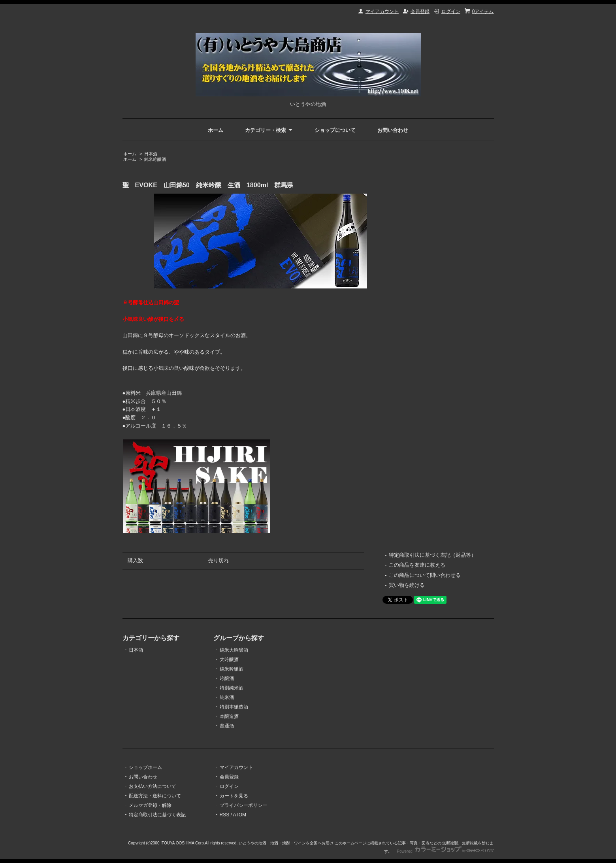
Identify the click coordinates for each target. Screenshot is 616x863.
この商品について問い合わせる (425, 575)
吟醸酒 (227, 678)
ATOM (240, 815)
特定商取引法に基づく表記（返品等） (432, 555)
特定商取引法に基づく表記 (157, 815)
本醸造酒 (229, 716)
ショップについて (335, 130)
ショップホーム (145, 767)
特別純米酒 (232, 688)
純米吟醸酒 (155, 159)
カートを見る (234, 796)
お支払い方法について (153, 786)
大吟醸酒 (229, 659)
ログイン (451, 11)
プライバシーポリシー (243, 805)
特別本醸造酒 (234, 707)
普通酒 (227, 726)
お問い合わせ (393, 130)
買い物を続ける (407, 585)
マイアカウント (382, 11)
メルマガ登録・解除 (150, 805)
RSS (225, 815)
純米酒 (227, 697)
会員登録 (420, 11)
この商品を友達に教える (417, 565)
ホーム (216, 130)
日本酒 (151, 154)
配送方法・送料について (155, 796)
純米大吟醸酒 (234, 650)
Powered (445, 851)
